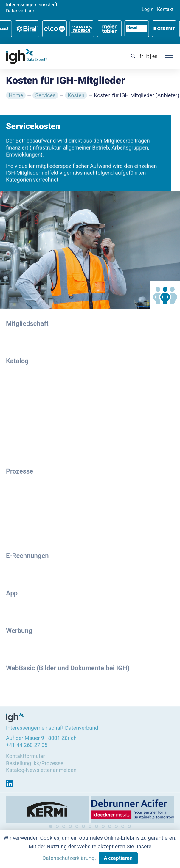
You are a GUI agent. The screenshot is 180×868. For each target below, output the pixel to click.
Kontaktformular (25, 755)
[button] (51, 826)
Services (45, 95)
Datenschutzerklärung (68, 858)
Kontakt (165, 10)
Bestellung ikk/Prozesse (35, 762)
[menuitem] (141, 56)
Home (16, 95)
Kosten (76, 95)
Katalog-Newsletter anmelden (41, 769)
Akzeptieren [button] (118, 858)
